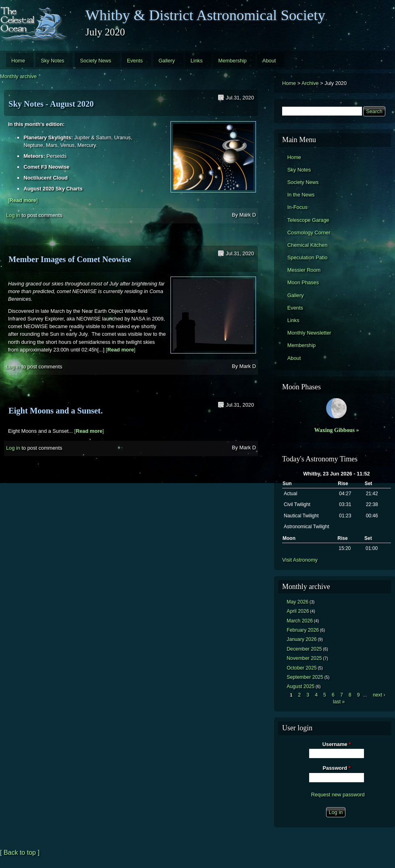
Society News (96, 61)
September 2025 (305, 677)
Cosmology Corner (309, 232)
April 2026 (298, 611)
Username (337, 744)
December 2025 (304, 649)
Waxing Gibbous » (336, 430)
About (269, 61)
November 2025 (304, 658)
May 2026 (297, 602)
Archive (310, 83)
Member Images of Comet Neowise (70, 259)
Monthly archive (18, 76)
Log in (13, 215)
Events (135, 61)
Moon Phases (303, 282)
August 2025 (300, 686)
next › (379, 695)
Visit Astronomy (300, 560)
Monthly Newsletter (309, 333)
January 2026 (301, 639)
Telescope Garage (308, 220)
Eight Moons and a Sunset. (56, 411)
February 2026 (303, 630)
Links (197, 61)
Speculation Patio (308, 257)
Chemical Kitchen (308, 245)
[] (23, 200)
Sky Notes (52, 61)
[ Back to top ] (20, 852)
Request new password (338, 795)
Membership (233, 61)
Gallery (167, 61)
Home (18, 61)
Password (337, 768)
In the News (301, 195)
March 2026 (300, 621)
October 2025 (301, 668)
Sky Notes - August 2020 (51, 104)
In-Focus (297, 207)
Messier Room (304, 270)
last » (339, 702)
